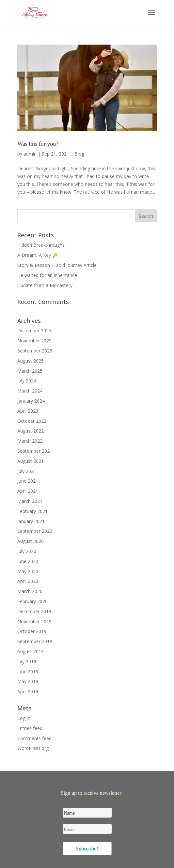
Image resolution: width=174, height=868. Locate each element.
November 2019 (34, 621)
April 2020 (28, 581)
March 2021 (30, 501)
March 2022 (30, 441)
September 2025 (35, 351)
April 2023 (28, 411)
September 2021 (35, 451)
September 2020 (35, 531)
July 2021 (27, 471)
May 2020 (28, 571)
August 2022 (31, 431)
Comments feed (34, 738)
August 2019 (31, 651)
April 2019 (28, 691)
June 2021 (28, 481)
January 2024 (31, 401)
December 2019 (34, 611)
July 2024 (27, 381)
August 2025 (31, 361)
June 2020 (28, 561)
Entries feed (30, 728)
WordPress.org (33, 748)
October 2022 (32, 421)
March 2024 (30, 391)
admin (30, 154)
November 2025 (34, 341)
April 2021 (28, 491)
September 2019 (35, 641)
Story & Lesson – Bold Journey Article (57, 265)
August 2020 (31, 541)
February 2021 (32, 511)
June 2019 (28, 672)
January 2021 (31, 521)
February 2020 (32, 601)
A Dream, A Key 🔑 (38, 255)
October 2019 (32, 631)
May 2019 (28, 681)
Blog (79, 154)
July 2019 (27, 661)
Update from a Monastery (45, 285)
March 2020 (30, 591)
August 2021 (31, 461)
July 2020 (27, 551)
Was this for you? (38, 144)
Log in (24, 718)
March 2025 (30, 371)
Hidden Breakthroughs (41, 245)
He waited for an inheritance (47, 275)
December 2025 (34, 331)
